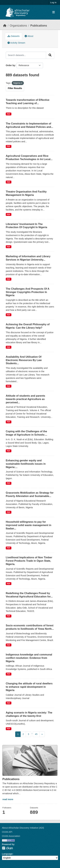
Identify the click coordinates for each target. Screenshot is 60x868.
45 (36, 734)
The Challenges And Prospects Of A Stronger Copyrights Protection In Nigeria (28, 292)
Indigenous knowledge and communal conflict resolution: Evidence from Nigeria (29, 658)
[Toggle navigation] (54, 12)
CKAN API (7, 832)
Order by (10, 65)
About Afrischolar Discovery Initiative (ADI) (23, 828)
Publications (39, 26)
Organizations (18, 26)
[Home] (5, 26)
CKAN (7, 848)
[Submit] (50, 55)
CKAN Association (11, 836)
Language (7, 854)
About (29, 36)
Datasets (14, 36)
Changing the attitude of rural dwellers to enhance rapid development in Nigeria (29, 687)
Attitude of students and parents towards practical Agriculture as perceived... (25, 399)
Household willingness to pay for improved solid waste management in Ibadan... (29, 525)
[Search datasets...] (26, 55)
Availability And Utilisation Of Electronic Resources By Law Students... (24, 360)
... (32, 733)
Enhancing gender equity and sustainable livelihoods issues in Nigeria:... (26, 464)
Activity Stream (16, 43)
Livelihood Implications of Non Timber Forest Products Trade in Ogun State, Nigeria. (29, 561)
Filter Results (15, 88)
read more (8, 799)
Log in (53, 2)
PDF (9, 114)
